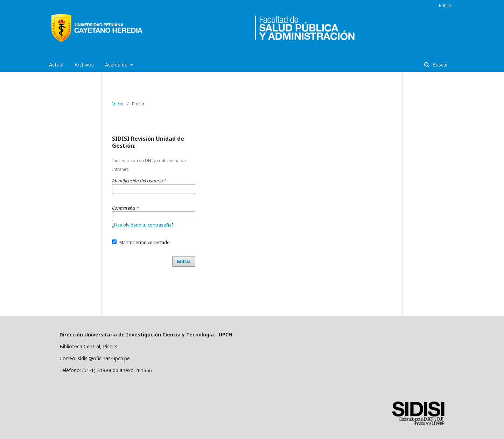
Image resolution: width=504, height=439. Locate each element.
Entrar (445, 5)
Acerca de (117, 65)
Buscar (439, 65)
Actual (56, 65)
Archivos (84, 65)
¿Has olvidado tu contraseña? (143, 225)
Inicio (118, 104)
